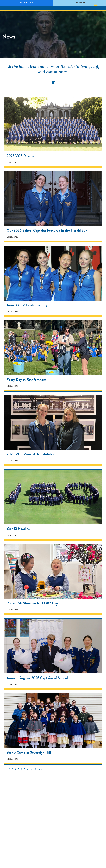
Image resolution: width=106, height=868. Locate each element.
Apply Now (80, 3)
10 (35, 769)
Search (101, 4)
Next (40, 769)
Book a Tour (26, 3)
